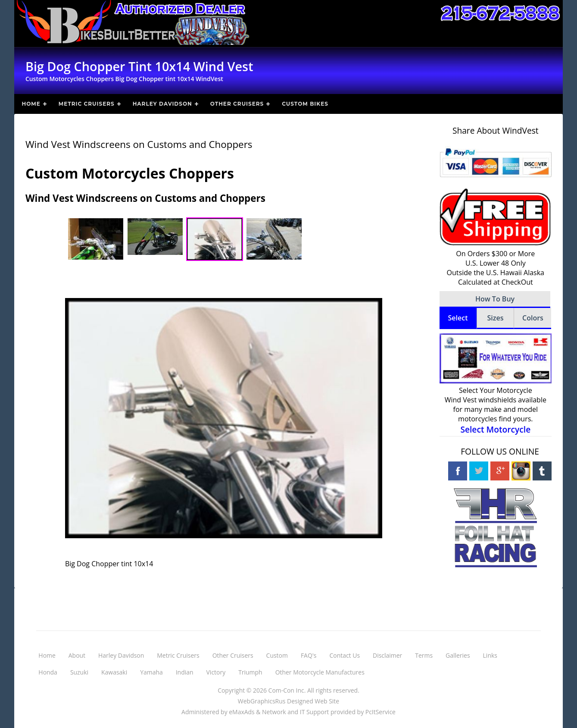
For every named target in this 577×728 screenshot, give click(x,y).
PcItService (381, 712)
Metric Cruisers (87, 104)
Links (490, 655)
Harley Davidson (162, 104)
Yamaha (151, 672)
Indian (185, 672)
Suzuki (79, 672)
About (77, 655)
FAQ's (309, 655)
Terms (424, 655)
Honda (48, 672)
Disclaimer (387, 655)
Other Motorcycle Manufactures (320, 672)
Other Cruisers (237, 104)
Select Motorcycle (495, 429)
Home (31, 104)
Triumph (250, 672)
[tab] (458, 318)
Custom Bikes (305, 104)
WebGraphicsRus (262, 701)
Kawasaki (114, 672)
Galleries (458, 655)
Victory (216, 672)
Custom (277, 655)
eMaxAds (242, 712)
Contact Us (345, 655)
